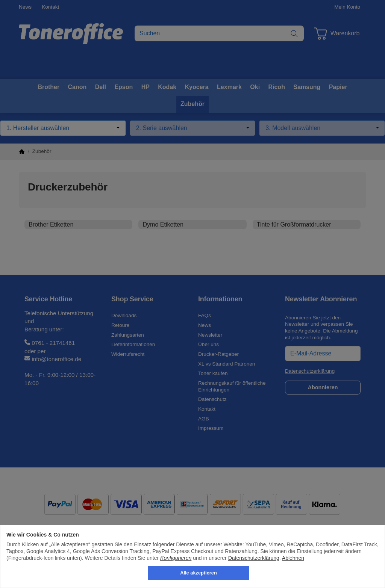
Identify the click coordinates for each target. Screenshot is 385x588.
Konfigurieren (176, 558)
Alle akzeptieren (198, 573)
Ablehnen (293, 558)
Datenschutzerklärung (254, 558)
